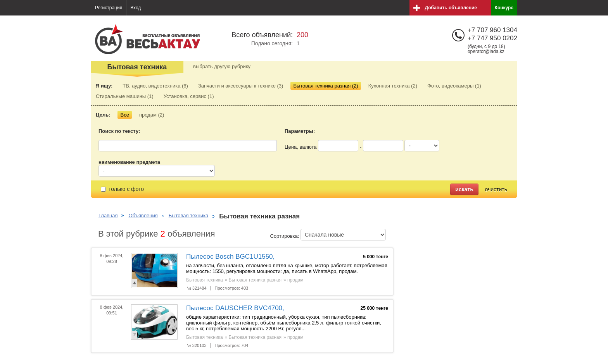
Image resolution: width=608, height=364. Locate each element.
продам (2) (152, 115)
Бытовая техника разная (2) (326, 86)
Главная (108, 215)
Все (124, 115)
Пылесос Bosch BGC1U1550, (230, 257)
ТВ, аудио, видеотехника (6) (155, 86)
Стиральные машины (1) (125, 96)
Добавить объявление (451, 8)
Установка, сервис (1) (189, 96)
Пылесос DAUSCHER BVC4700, (235, 308)
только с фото (122, 189)
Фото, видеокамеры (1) (454, 86)
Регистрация (109, 8)
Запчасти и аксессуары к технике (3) (241, 86)
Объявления (143, 215)
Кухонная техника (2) (393, 86)
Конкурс (504, 8)
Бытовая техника (188, 215)
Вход (136, 8)
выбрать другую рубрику (222, 66)
